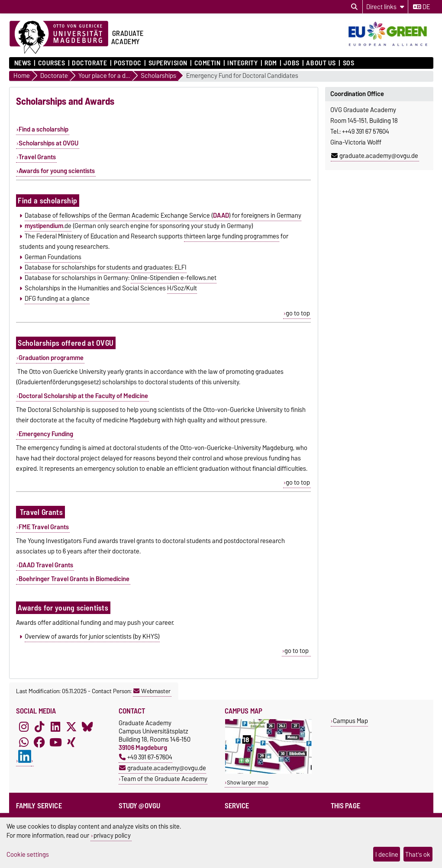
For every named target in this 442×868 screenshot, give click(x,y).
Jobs (291, 63)
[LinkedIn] (55, 727)
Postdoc (128, 63)
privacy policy (112, 835)
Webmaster (152, 691)
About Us (321, 63)
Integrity (242, 63)
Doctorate (89, 63)
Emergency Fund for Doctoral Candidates (242, 76)
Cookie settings (28, 854)
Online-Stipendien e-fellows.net (174, 278)
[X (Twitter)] (71, 727)
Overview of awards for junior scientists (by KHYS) (92, 637)
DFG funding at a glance (57, 299)
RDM (271, 63)
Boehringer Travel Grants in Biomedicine (74, 579)
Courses (52, 63)
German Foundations (53, 257)
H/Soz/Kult (182, 288)
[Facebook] (39, 742)
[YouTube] (55, 742)
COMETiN (208, 63)
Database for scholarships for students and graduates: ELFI (106, 267)
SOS (349, 63)
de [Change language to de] (421, 7)
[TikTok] (39, 727)
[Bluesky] (87, 727)
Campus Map (350, 721)
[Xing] (71, 742)
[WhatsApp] (24, 742)
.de (48, 226)
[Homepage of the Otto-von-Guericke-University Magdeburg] (59, 38)
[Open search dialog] (354, 7)
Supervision (168, 63)
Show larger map (248, 783)
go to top (298, 313)
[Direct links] (385, 7)
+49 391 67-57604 (146, 757)
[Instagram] (24, 727)
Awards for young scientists (57, 171)
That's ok (418, 854)
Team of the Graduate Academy (164, 779)
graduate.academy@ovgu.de (375, 156)
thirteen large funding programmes (232, 236)
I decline (387, 854)
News (23, 63)
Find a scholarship (44, 129)
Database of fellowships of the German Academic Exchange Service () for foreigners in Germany (163, 215)
